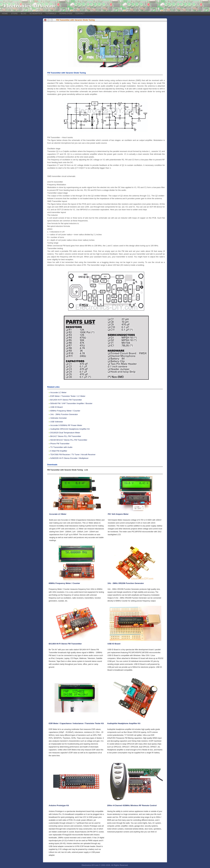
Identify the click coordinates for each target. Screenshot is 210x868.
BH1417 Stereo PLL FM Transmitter (66, 436)
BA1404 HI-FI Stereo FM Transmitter (66, 400)
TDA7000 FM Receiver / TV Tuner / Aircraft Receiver (73, 455)
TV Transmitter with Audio (61, 447)
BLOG (24, 14)
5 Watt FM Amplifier (59, 451)
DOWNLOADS (66, 14)
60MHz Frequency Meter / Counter (65, 411)
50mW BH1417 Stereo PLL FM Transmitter (69, 440)
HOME (5, 14)
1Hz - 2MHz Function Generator (64, 414)
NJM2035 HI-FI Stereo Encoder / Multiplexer (69, 458)
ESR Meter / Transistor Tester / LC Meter (68, 396)
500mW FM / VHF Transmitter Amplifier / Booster (71, 403)
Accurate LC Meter (58, 392)
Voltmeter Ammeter (59, 418)
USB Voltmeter (57, 422)
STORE (14, 14)
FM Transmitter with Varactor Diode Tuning (75, 20)
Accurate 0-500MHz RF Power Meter (66, 425)
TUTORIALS (51, 14)
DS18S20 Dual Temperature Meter (65, 433)
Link (86, 470)
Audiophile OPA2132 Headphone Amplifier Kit (70, 429)
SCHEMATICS (36, 14)
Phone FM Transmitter (60, 444)
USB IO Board (56, 407)
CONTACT (80, 14)
